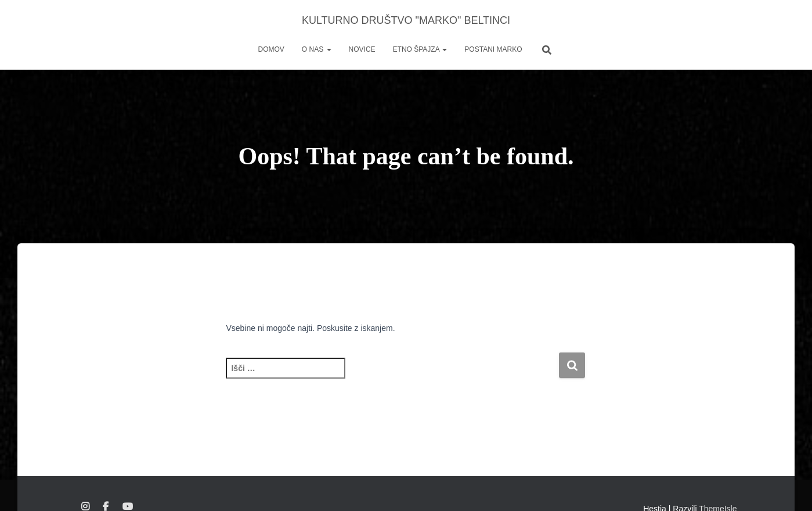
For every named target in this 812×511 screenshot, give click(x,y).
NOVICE (362, 49)
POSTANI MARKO (493, 49)
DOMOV (271, 49)
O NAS (317, 49)
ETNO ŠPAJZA (420, 49)
